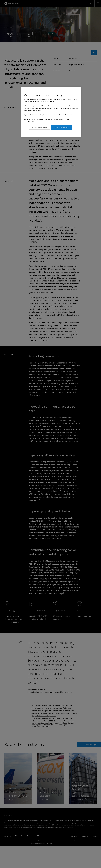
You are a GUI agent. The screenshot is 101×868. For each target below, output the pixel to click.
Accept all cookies (61, 127)
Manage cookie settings (39, 127)
